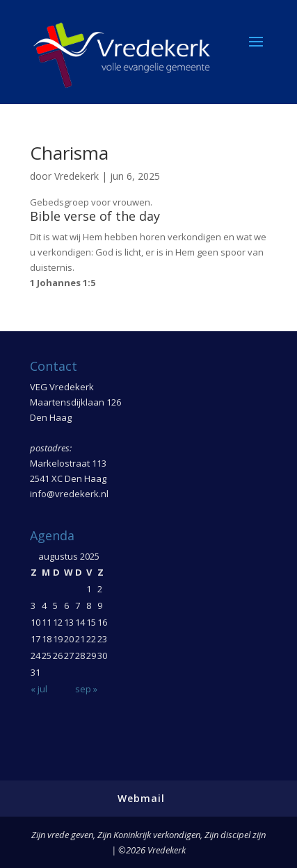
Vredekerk (77, 176)
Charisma (69, 153)
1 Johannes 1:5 (63, 283)
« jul (39, 689)
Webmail (141, 798)
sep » (86, 689)
